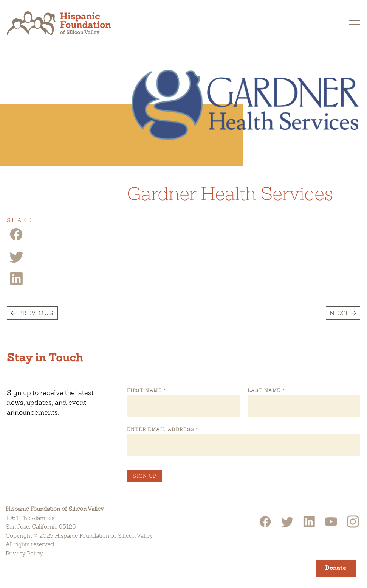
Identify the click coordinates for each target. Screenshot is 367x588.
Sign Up (145, 476)
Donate (336, 568)
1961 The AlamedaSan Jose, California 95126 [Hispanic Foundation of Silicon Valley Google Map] (41, 522)
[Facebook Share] (16, 240)
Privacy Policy (24, 553)
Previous (36, 313)
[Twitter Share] (16, 262)
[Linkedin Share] (16, 284)
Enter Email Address (162, 429)
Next (339, 313)
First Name (146, 390)
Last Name (266, 390)
